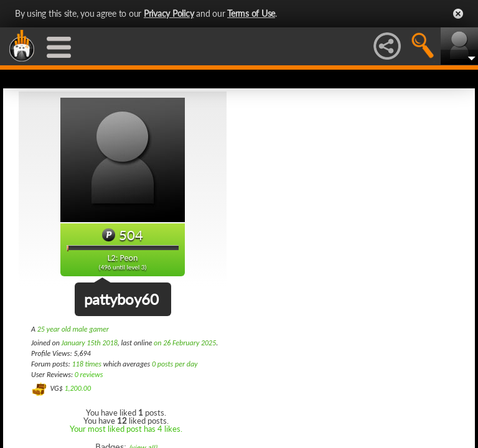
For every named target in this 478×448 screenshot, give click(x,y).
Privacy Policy (169, 13)
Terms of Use (251, 13)
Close (458, 14)
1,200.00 (77, 388)
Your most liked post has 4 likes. (126, 429)
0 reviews (89, 375)
